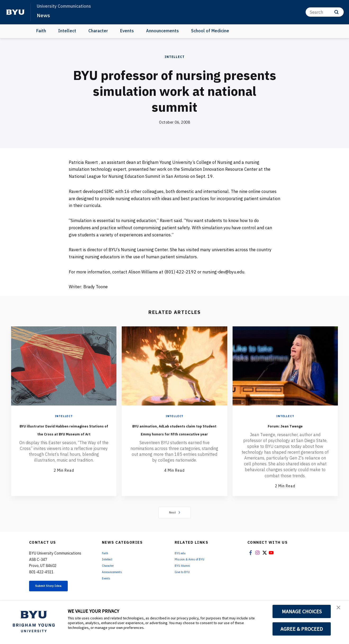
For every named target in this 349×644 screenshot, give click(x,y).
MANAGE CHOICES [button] (302, 611)
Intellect (67, 31)
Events (127, 31)
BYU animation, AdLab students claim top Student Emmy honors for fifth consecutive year (174, 437)
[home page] (15, 12)
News (45, 15)
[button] (340, 610)
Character (98, 31)
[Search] (325, 12)
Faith (41, 31)
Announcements (162, 31)
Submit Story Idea (56, 588)
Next (174, 513)
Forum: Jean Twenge (285, 425)
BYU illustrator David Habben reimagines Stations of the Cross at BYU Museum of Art (64, 433)
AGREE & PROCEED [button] (302, 629)
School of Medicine (210, 31)
